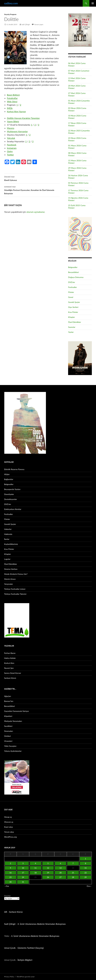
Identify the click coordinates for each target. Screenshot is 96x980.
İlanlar (7, 539)
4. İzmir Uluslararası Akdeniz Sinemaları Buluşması (42, 924)
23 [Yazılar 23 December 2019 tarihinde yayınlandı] (10, 877)
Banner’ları (9, 701)
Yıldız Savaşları (10, 746)
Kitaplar (71, 317)
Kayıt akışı (8, 827)
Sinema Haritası (11, 569)
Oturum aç (9, 822)
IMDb (10, 108)
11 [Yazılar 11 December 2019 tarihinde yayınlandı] (35, 868)
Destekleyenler (11, 499)
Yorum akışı (9, 832)
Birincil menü (93, 3)
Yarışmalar (9, 584)
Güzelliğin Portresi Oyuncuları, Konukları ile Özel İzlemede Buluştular (32, 190)
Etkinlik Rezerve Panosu (14, 469)
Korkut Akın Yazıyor (16, 111)
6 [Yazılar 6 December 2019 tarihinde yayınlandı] (60, 863)
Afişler (7, 474)
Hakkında (8, 534)
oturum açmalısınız (36, 212)
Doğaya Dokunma (76, 277)
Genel (71, 297)
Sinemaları (9, 731)
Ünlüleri (7, 736)
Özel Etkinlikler (74, 322)
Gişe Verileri (73, 307)
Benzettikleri (73, 272)
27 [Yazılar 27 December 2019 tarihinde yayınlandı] (61, 877)
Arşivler (7, 896)
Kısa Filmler (73, 312)
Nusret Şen (9, 668)
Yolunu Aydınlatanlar (13, 751)
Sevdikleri (8, 726)
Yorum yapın (39, 24)
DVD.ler (72, 282)
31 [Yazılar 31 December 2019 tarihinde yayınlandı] (23, 882)
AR (6, 912)
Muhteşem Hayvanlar (17, 131)
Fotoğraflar (12, 98)
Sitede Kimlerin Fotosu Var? (16, 574)
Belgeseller (73, 267)
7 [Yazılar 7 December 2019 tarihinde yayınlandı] (73, 863)
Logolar (7, 559)
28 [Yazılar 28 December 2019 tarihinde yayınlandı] (73, 877)
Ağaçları (8, 696)
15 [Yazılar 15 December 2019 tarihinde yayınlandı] (86, 868)
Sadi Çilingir (26, 24)
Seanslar (72, 327)
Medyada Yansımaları (13, 721)
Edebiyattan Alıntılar (13, 509)
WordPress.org (10, 837)
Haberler (8, 529)
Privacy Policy (9, 977)
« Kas (7, 886)
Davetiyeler (9, 494)
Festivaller (72, 287)
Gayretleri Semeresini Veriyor (17, 711)
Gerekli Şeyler (74, 302)
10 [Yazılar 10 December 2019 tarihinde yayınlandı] (23, 868)
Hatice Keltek (10, 658)
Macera (11, 128)
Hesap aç (8, 817)
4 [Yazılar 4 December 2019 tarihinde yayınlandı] (36, 863)
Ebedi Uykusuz (32, 178)
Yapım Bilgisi (13, 121)
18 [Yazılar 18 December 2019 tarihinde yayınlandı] (35, 873)
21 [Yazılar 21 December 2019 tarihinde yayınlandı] (73, 873)
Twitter (10, 155)
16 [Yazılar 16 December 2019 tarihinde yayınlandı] (10, 873)
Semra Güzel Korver (13, 673)
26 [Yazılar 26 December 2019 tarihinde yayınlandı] (48, 877)
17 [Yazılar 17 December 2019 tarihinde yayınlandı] (23, 873)
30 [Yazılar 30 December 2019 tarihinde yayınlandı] (10, 882)
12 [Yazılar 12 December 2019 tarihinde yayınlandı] (48, 868)
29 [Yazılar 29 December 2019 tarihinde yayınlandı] (86, 877)
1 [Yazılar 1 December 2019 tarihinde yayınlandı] (86, 859)
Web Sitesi (12, 101)
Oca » (89, 886)
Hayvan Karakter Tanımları (23, 118)
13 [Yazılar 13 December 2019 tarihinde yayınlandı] (61, 868)
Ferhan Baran (10, 653)
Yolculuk (11, 138)
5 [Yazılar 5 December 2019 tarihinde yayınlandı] (48, 863)
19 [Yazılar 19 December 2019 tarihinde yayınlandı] (48, 873)
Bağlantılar (9, 479)
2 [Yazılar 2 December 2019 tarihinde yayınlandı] (11, 863)
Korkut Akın (9, 663)
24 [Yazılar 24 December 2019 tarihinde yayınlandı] (23, 877)
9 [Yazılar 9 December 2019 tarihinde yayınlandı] (11, 868)
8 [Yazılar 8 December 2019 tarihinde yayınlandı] (86, 863)
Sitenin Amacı (10, 579)
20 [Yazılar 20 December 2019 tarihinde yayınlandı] (61, 873)
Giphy (10, 151)
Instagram (12, 148)
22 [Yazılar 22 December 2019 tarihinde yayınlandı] (86, 873)
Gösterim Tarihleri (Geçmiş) (31, 948)
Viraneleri (8, 741)
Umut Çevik (10, 948)
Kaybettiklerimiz (11, 544)
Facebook (12, 145)
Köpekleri (8, 716)
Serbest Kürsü (10, 678)
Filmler (71, 292)
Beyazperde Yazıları (12, 489)
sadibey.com (11, 3)
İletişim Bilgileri (25, 960)
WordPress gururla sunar (26, 977)
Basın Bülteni (13, 95)
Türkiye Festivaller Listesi (15, 589)
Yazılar (71, 332)
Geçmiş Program (10, 14)
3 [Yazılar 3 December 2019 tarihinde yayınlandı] (23, 863)
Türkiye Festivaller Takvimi (15, 594)
